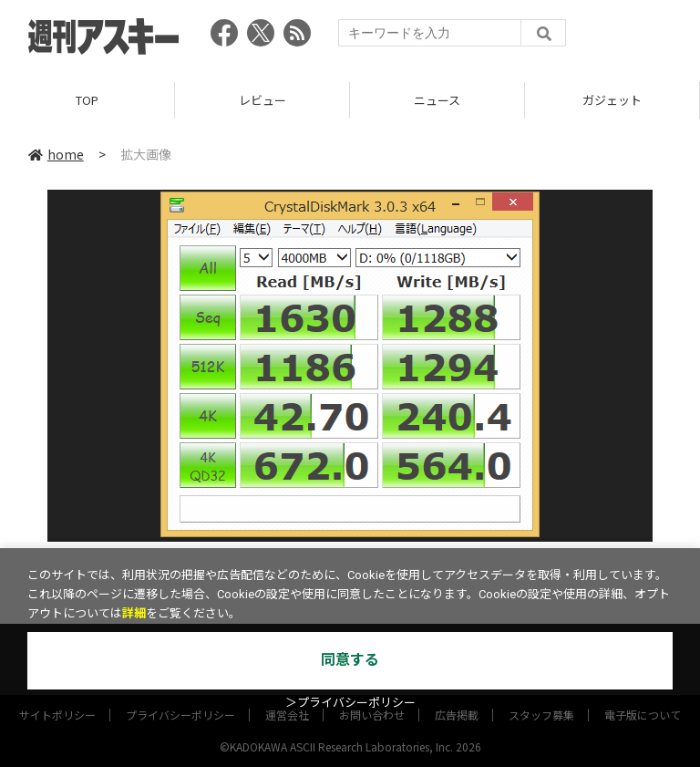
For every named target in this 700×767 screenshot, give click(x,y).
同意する (350, 660)
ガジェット (612, 100)
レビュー (262, 100)
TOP (87, 100)
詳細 (134, 613)
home (56, 154)
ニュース (437, 100)
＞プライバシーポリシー (350, 703)
